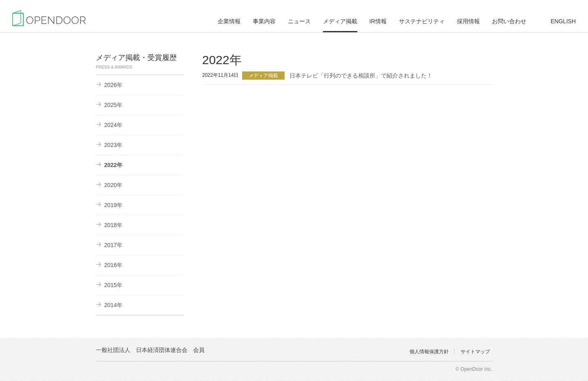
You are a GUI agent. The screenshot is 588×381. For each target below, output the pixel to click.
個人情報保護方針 (429, 352)
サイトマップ (475, 352)
